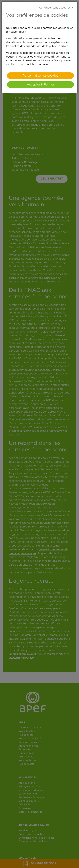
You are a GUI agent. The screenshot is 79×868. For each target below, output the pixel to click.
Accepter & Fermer (41, 85)
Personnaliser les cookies (40, 76)
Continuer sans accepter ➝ (56, 8)
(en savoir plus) (16, 32)
